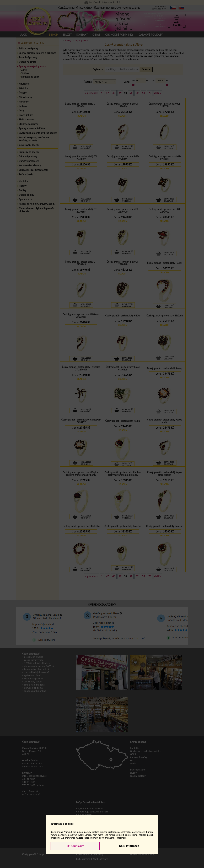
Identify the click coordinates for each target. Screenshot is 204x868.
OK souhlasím (75, 846)
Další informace (129, 846)
